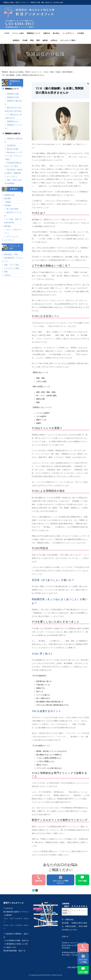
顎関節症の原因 (13, 94)
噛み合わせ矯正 (13, 149)
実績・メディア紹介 (12, 265)
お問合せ (8, 275)
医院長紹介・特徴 (11, 254)
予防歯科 (8, 205)
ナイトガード (12, 176)
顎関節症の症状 (13, 97)
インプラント (9, 240)
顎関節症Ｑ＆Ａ (13, 121)
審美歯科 (8, 226)
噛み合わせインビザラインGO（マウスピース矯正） (13, 156)
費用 (6, 272)
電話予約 (83, 950)
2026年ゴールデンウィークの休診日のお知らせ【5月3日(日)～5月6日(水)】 (74, 945)
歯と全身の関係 (12, 209)
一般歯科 (8, 202)
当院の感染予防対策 (75, 967)
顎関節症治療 (9, 195)
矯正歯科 (8, 198)
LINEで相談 (83, 972)
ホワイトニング (12, 236)
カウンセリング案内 (12, 268)
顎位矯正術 (11, 145)
